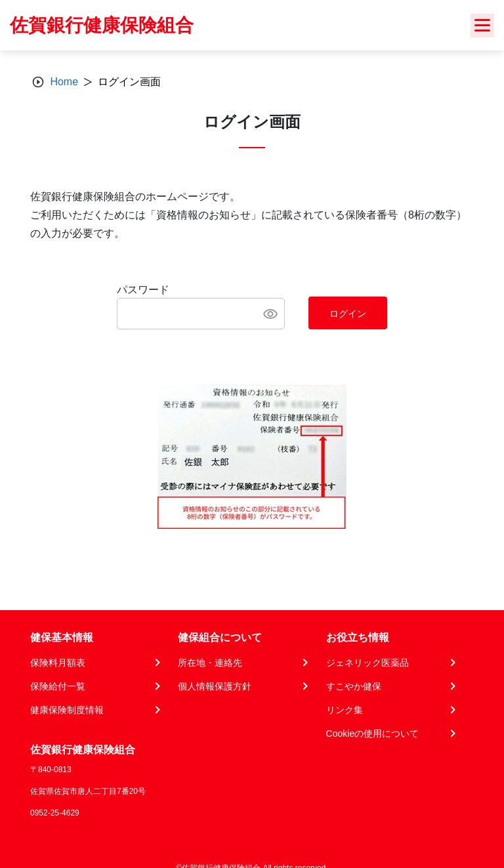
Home (64, 82)
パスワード (143, 290)
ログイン (348, 314)
